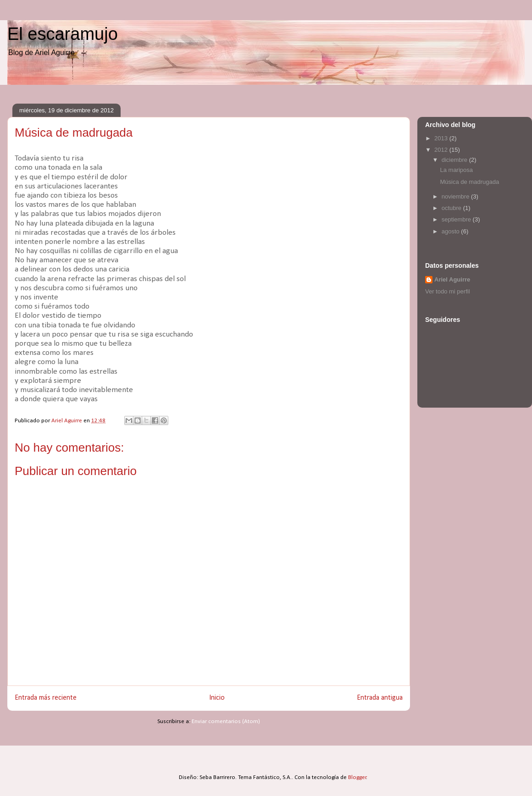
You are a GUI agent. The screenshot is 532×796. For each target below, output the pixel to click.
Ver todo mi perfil (448, 291)
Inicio (217, 698)
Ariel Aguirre (452, 279)
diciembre (455, 160)
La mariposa (456, 170)
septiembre (457, 219)
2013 (442, 138)
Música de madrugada (469, 182)
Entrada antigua (380, 698)
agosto (452, 231)
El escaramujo (63, 34)
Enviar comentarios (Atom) (226, 721)
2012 (442, 150)
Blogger (357, 777)
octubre (452, 208)
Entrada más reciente (46, 698)
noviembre (456, 196)
